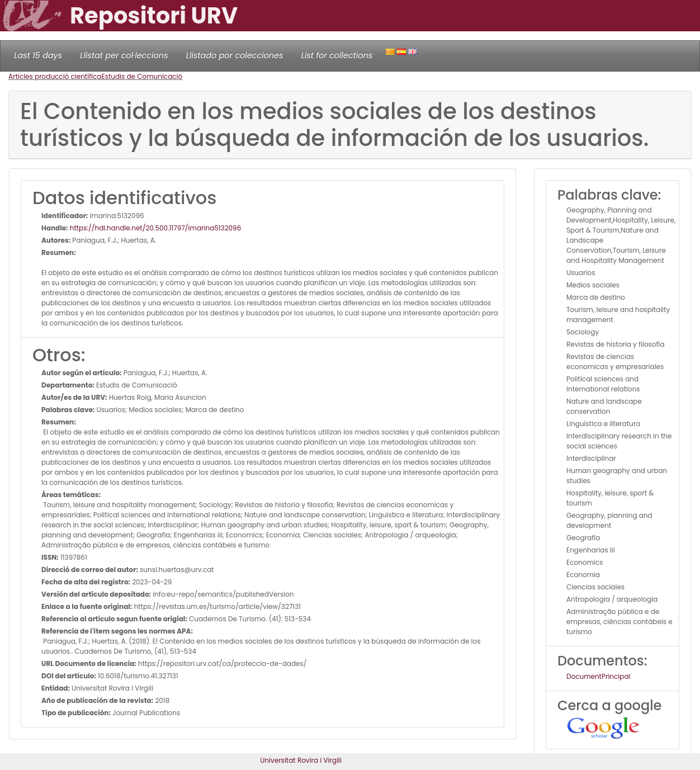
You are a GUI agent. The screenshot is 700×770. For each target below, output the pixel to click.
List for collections (337, 55)
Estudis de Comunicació (142, 76)
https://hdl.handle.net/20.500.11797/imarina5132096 (155, 228)
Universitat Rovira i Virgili (301, 760)
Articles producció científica (55, 76)
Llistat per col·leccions (124, 55)
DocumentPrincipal (598, 676)
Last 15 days (38, 55)
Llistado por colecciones (235, 55)
